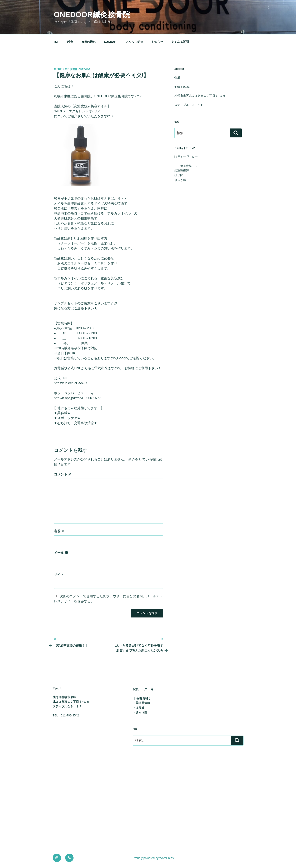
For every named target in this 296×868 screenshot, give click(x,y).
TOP (56, 42)
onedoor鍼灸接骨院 (92, 15)
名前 (59, 531)
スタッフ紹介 (135, 42)
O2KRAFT (111, 42)
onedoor (84, 69)
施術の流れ (89, 42)
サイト (59, 575)
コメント (63, 474)
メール (61, 553)
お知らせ (157, 42)
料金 (70, 42)
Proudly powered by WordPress (153, 858)
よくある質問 (180, 42)
